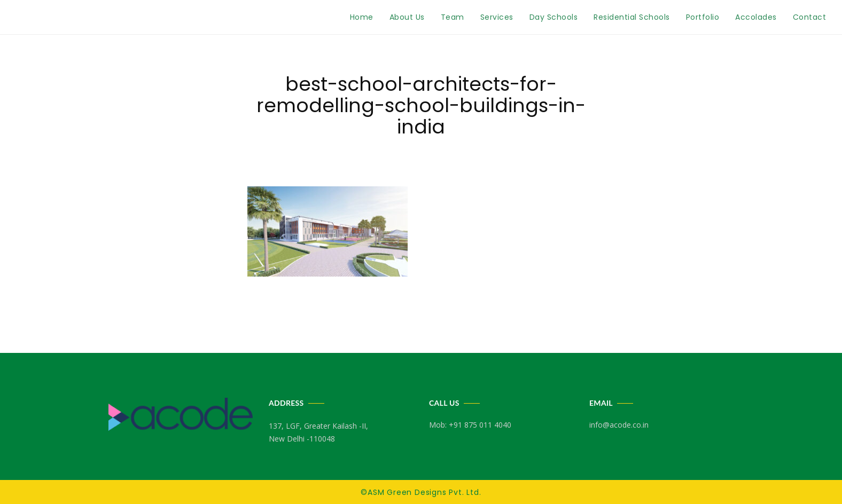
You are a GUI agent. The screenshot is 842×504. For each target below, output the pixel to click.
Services (497, 17)
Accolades (756, 17)
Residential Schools (632, 17)
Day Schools (554, 17)
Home (362, 17)
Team (453, 17)
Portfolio (703, 17)
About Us (407, 17)
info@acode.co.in (619, 425)
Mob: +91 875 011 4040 (470, 425)
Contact (810, 17)
